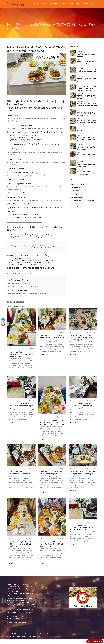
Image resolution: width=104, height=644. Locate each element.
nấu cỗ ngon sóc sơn (76, 192)
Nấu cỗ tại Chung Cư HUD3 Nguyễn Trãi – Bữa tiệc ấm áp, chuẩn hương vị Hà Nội (86, 99)
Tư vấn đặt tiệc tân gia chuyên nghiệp (20, 204)
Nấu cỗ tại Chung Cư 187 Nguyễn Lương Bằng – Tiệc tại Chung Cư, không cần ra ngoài (87, 151)
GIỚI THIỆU (45, 4)
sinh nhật (18, 129)
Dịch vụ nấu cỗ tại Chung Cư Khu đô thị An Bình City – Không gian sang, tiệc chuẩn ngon (87, 125)
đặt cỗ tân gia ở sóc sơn (77, 199)
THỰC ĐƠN (54, 4)
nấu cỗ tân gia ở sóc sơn (77, 202)
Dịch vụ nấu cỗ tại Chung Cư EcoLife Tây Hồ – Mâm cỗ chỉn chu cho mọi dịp (86, 72)
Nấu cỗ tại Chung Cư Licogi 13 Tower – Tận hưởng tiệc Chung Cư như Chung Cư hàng (86, 116)
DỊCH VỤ (63, 4)
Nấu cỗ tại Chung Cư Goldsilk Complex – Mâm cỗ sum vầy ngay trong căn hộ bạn (86, 169)
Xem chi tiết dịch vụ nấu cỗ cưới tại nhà (20, 168)
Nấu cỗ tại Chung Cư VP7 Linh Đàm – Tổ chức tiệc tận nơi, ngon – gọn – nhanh (87, 81)
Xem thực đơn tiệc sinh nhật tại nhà (19, 179)
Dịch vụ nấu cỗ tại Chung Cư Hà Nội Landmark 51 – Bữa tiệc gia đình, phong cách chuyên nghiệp (87, 90)
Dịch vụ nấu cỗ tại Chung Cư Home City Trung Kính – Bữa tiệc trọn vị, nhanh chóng (86, 143)
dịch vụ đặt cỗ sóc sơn (76, 209)
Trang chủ (35, 4)
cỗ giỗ (30, 129)
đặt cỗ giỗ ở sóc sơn (76, 205)
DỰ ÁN (86, 4)
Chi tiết (12, 372)
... (32, 368)
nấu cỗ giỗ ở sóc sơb (89, 205)
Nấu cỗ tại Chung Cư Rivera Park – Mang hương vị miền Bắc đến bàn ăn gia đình (86, 134)
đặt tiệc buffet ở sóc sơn (77, 196)
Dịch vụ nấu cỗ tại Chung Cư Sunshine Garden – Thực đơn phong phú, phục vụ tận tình (86, 178)
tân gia (24, 129)
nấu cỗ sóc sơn (74, 189)
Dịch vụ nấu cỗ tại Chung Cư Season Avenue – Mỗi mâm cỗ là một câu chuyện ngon (87, 55)
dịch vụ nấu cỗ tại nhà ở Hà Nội (35, 233)
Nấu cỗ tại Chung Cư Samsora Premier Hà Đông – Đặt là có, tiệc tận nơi (86, 64)
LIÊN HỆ (92, 4)
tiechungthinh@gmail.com (20, 290)
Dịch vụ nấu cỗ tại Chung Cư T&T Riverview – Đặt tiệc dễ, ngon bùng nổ (86, 160)
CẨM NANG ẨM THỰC (75, 4)
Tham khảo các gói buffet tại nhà (18, 193)
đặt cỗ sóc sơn (85, 189)
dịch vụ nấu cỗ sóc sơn (76, 212)
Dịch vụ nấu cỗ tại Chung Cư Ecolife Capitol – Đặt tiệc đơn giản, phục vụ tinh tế (86, 108)
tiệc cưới (13, 129)
